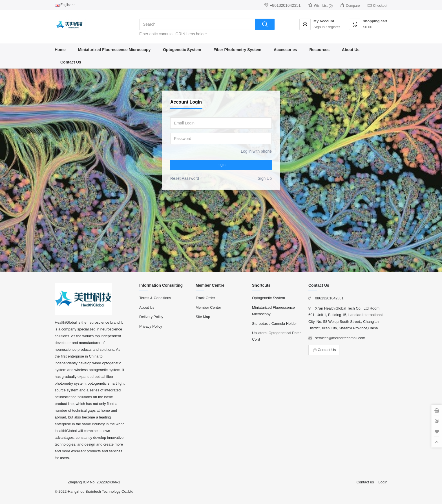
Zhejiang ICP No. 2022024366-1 (94, 482)
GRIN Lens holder (191, 34)
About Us (351, 50)
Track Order (205, 298)
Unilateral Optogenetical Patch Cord (277, 336)
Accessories (285, 50)
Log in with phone (256, 151)
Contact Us (71, 62)
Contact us (365, 482)
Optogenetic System (182, 50)
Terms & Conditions (155, 298)
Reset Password (185, 178)
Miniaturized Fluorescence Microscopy (114, 50)
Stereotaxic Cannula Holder (274, 324)
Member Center (208, 307)
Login (221, 165)
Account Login (186, 102)
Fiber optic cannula (156, 34)
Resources (319, 50)
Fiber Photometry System (237, 50)
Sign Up (265, 178)
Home (60, 50)
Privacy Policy (151, 326)
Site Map (203, 317)
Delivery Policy (151, 317)
